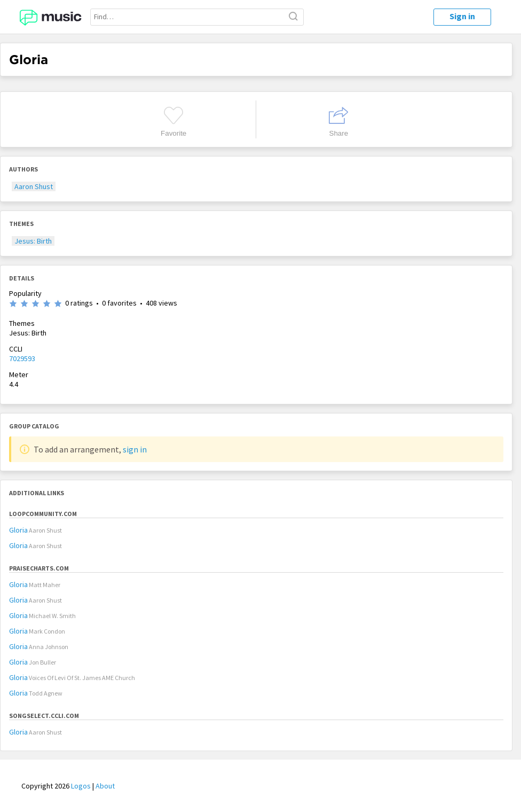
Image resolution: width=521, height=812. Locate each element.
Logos (81, 786)
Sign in (462, 16)
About (105, 786)
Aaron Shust (34, 186)
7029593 (22, 358)
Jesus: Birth (33, 241)
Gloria (18, 530)
